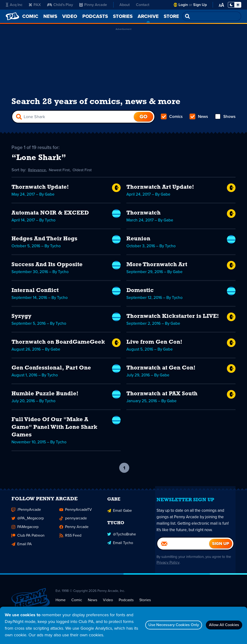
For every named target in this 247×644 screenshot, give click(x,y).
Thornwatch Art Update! (160, 191)
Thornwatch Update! (40, 191)
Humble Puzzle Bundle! (45, 398)
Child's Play (60, 5)
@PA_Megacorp (28, 526)
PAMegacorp (25, 535)
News (199, 120)
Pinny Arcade (93, 5)
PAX (35, 5)
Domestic (140, 295)
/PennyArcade (26, 518)
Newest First (62, 174)
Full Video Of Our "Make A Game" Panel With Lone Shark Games (54, 431)
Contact (143, 5)
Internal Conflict (35, 295)
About (125, 5)
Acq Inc (14, 5)
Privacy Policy (173, 571)
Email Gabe (120, 518)
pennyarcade (73, 526)
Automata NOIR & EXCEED (50, 217)
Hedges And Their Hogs (44, 243)
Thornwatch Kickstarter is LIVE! (173, 320)
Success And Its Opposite (47, 269)
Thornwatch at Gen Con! (161, 372)
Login (183, 5)
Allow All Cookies (221, 622)
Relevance (38, 174)
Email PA (22, 552)
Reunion (138, 243)
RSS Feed (70, 544)
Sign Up (200, 5)
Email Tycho (120, 550)
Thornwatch (143, 217)
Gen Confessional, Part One (51, 372)
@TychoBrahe (122, 541)
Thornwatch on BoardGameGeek (58, 346)
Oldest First (88, 174)
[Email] (183, 552)
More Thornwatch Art (157, 269)
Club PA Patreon (28, 544)
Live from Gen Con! (154, 346)
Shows (225, 120)
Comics (172, 120)
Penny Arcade (74, 535)
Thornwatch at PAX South (162, 398)
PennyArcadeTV (76, 518)
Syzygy (21, 320)
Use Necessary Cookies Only (163, 622)
